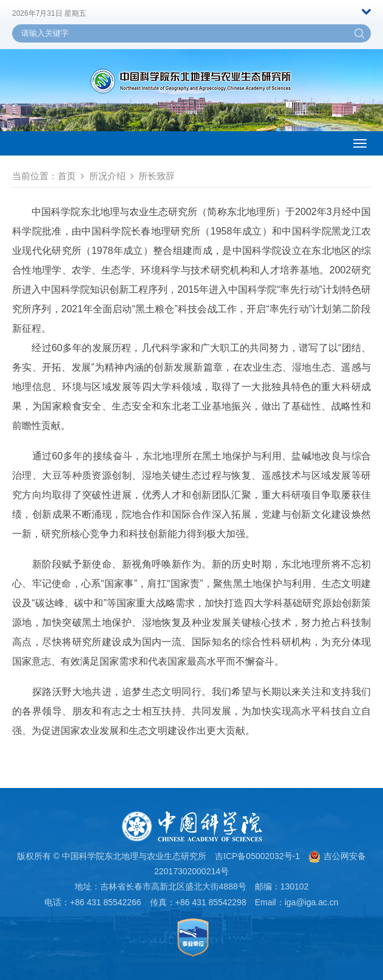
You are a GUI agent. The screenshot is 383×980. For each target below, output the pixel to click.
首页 (67, 176)
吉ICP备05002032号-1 (257, 856)
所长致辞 (157, 176)
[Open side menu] (360, 143)
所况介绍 (107, 176)
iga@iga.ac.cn (312, 902)
